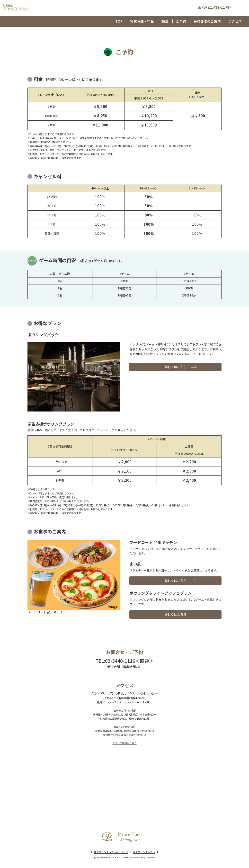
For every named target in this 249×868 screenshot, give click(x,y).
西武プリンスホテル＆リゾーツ (111, 852)
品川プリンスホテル (144, 852)
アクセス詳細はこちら (125, 743)
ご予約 (181, 21)
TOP (119, 21)
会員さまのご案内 (207, 21)
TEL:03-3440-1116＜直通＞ (125, 661)
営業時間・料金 (142, 21)
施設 (165, 21)
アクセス (235, 21)
